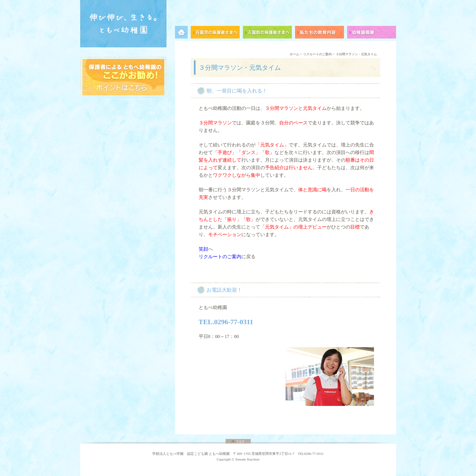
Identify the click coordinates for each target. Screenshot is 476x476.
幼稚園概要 (372, 33)
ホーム (294, 54)
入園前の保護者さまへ (269, 33)
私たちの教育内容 (321, 33)
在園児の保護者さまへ (217, 33)
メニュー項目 (183, 33)
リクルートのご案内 (317, 54)
